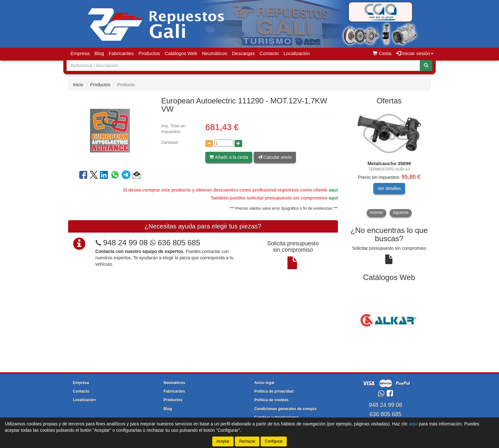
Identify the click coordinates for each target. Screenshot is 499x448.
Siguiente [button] (401, 213)
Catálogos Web (181, 53)
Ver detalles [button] (389, 188)
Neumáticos (215, 53)
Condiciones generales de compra (285, 409)
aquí (333, 190)
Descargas (243, 53)
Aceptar (223, 441)
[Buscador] (243, 66)
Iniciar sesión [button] (415, 53)
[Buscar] (426, 66)
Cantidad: (170, 142)
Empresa (80, 53)
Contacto (269, 53)
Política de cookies (271, 400)
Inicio (78, 85)
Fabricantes (121, 53)
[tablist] (389, 163)
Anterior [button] (376, 213)
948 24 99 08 (125, 243)
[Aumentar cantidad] (238, 143)
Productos (149, 53)
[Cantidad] (224, 143)
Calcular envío (275, 157)
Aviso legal (264, 383)
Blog (99, 53)
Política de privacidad (274, 391)
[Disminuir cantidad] (209, 143)
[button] (137, 176)
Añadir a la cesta (229, 157)
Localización (297, 53)
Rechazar (247, 441)
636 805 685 (175, 243)
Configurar (274, 441)
